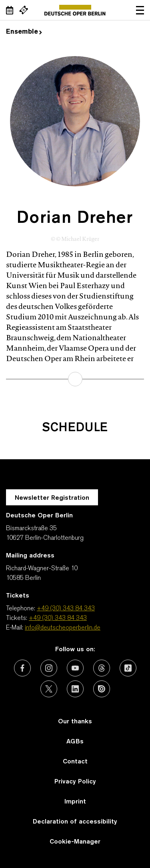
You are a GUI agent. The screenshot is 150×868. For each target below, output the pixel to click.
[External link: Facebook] (22, 668)
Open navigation (140, 10)
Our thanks (75, 722)
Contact (75, 762)
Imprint (75, 802)
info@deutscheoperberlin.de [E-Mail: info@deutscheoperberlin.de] (63, 628)
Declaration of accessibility (75, 822)
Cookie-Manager (75, 842)
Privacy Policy (75, 782)
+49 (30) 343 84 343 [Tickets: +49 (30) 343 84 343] (58, 618)
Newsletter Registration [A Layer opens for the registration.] (52, 498)
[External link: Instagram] (49, 668)
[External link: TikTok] (128, 668)
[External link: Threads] (102, 668)
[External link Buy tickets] (24, 10)
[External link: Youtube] (75, 668)
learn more (75, 379)
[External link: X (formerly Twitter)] (49, 689)
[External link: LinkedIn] (75, 689)
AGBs (75, 742)
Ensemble (24, 32)
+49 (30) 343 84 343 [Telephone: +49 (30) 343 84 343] (66, 609)
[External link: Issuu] (102, 689)
